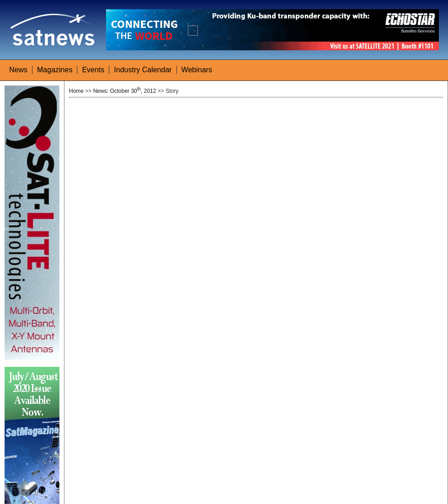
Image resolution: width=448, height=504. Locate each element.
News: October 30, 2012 (125, 91)
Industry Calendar (143, 70)
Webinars (197, 70)
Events (93, 70)
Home (76, 91)
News (18, 70)
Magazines (55, 70)
